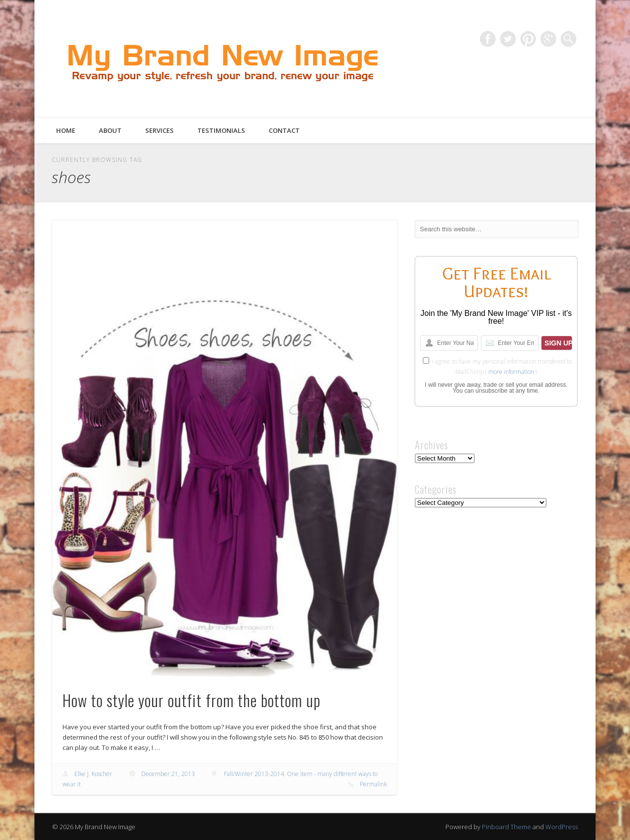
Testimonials (221, 130)
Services (159, 130)
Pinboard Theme (506, 827)
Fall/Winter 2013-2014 (254, 774)
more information (511, 372)
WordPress (562, 827)
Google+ (548, 39)
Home (66, 130)
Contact (284, 130)
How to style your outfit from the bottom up (191, 700)
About (110, 130)
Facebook (488, 39)
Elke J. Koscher (93, 774)
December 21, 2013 (168, 774)
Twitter (508, 39)
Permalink (373, 784)
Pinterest (528, 39)
